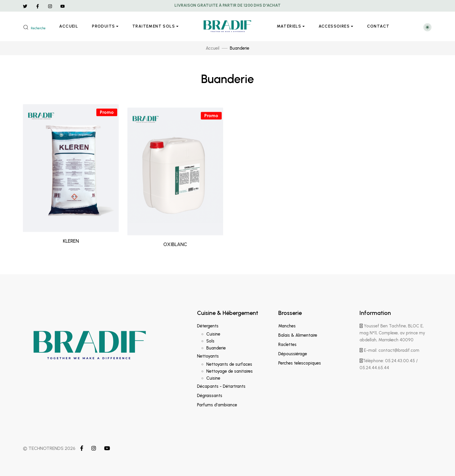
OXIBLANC (175, 273)
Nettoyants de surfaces (229, 364)
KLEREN (71, 259)
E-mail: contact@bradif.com (389, 350)
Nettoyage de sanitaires (230, 371)
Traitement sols (154, 26)
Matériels (289, 26)
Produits (103, 26)
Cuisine (213, 334)
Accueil (69, 26)
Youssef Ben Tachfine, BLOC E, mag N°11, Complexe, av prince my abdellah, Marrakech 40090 (392, 333)
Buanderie (216, 348)
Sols (210, 341)
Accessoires (334, 26)
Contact (378, 26)
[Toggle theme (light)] (427, 27)
